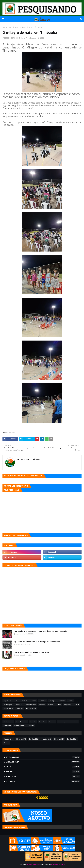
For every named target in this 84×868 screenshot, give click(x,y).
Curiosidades (8, 722)
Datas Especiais (21, 722)
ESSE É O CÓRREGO (11, 38)
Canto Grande (43, 757)
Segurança (68, 705)
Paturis (43, 772)
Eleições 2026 (72, 739)
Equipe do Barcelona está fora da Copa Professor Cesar (37, 642)
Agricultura (8, 701)
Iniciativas (74, 722)
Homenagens (63, 722)
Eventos (70, 701)
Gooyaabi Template (58, 864)
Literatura (19, 705)
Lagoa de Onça (43, 762)
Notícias (42, 705)
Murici (43, 767)
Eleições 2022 (46, 739)
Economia (42, 701)
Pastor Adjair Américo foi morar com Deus (31, 652)
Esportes (62, 701)
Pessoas (51, 705)
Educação (52, 701)
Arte (16, 701)
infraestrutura (31, 708)
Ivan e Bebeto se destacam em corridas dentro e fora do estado (40, 631)
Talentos (31, 726)
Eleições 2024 (59, 739)
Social (77, 705)
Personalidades (19, 726)
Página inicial (7, 27)
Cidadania (24, 701)
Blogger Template (33, 864)
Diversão (33, 722)
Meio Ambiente (31, 705)
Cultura (33, 701)
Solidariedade (8, 708)
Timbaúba (43, 781)
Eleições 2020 (34, 739)
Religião (16, 27)
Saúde (59, 705)
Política (6, 743)
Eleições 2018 (21, 739)
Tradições (20, 708)
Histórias (52, 722)
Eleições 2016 (8, 739)
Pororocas (43, 776)
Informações (8, 705)
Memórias (7, 726)
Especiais (42, 722)
